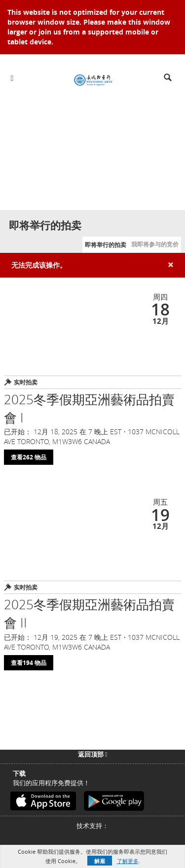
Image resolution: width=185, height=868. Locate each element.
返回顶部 (93, 754)
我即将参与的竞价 (155, 244)
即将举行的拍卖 (106, 245)
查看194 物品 (29, 663)
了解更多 (128, 861)
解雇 (100, 861)
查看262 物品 (29, 457)
